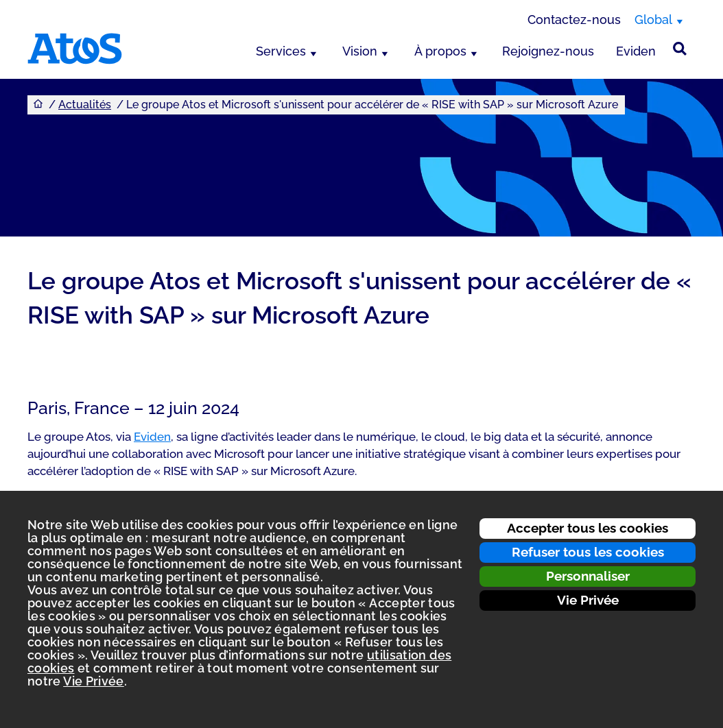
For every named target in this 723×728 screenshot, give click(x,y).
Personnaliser (588, 576)
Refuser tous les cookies (588, 552)
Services (281, 51)
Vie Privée (588, 600)
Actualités (85, 105)
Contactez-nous (574, 20)
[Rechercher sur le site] (680, 49)
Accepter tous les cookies (588, 528)
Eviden (636, 51)
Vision (360, 51)
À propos (440, 51)
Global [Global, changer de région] (653, 20)
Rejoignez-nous (548, 51)
